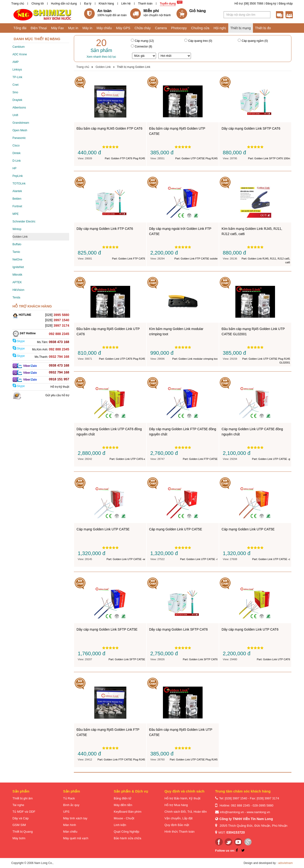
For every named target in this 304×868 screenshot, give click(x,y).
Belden (17, 199)
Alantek (17, 191)
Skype (19, 341)
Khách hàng (106, 4)
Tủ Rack (69, 798)
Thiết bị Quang (23, 832)
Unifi (15, 115)
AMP (16, 62)
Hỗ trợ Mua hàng (176, 805)
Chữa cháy (142, 28)
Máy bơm (19, 838)
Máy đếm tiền (123, 805)
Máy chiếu (104, 28)
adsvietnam (285, 863)
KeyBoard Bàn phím (128, 812)
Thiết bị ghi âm (23, 798)
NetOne (17, 259)
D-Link (17, 161)
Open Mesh (20, 130)
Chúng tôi (37, 4)
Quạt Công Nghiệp (126, 832)
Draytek (17, 100)
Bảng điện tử (123, 798)
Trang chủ (18, 4)
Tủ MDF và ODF (24, 812)
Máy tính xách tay (75, 818)
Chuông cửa (200, 28)
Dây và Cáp (21, 818)
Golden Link (20, 237)
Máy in (87, 28)
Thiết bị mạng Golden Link (134, 67)
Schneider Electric (24, 222)
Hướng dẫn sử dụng (64, 4)
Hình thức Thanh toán (179, 832)
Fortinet (17, 206)
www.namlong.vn (258, 812)
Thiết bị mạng (241, 28)
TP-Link (17, 77)
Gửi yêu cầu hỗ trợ (57, 395)
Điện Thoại (39, 28)
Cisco (16, 146)
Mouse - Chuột (124, 818)
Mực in (73, 28)
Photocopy (179, 28)
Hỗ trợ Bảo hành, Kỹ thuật (182, 798)
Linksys (17, 70)
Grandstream (21, 123)
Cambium (19, 47)
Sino (15, 92)
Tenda (17, 297)
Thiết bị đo (263, 28)
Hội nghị (220, 28)
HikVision (19, 290)
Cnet (16, 85)
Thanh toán (145, 4)
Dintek (17, 153)
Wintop (17, 229)
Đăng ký (271, 4)
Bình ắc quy (71, 805)
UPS (66, 812)
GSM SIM (19, 825)
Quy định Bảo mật (177, 825)
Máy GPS (123, 28)
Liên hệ (126, 4)
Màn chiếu (70, 832)
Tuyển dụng (168, 4)
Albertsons (19, 108)
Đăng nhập (286, 4)
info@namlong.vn (232, 812)
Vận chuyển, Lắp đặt (178, 818)
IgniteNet (18, 267)
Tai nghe (18, 805)
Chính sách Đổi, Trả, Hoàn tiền (185, 812)
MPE (16, 214)
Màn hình (70, 825)
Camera (161, 28)
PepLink (18, 176)
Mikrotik (17, 275)
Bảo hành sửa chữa (127, 838)
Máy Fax (57, 28)
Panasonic (19, 138)
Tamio (16, 252)
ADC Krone (20, 54)
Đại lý (88, 4)
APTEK (17, 282)
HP (15, 168)
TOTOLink (19, 184)
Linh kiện (120, 825)
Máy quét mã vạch (76, 838)
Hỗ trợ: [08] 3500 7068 (249, 4)
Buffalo (17, 244)
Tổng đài (20, 28)
